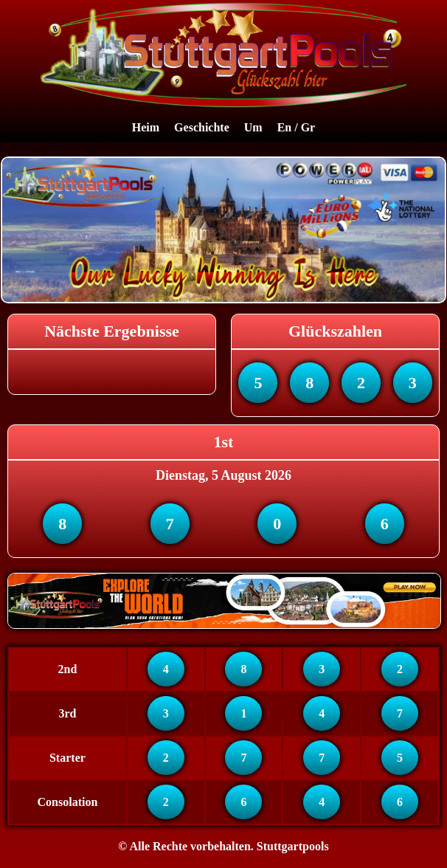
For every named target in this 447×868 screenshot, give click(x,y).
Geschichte (202, 127)
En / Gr (297, 127)
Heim (146, 127)
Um (253, 127)
